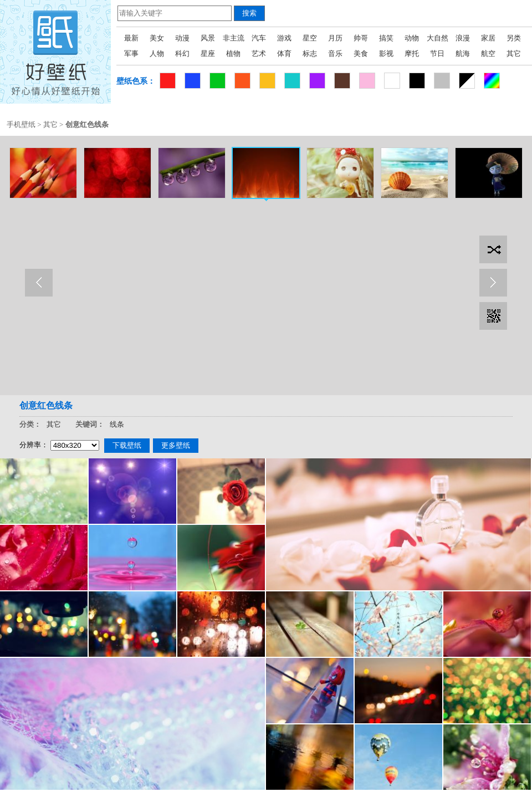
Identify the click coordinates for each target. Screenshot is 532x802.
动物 (412, 38)
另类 (514, 38)
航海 (463, 53)
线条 (117, 424)
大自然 (438, 38)
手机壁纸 (21, 124)
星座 (208, 53)
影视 (386, 53)
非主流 (234, 38)
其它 (514, 53)
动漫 (182, 38)
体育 (284, 53)
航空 (488, 53)
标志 (310, 53)
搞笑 (386, 38)
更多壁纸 (176, 445)
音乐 (335, 53)
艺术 (259, 53)
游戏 (284, 38)
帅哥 (361, 38)
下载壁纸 (127, 445)
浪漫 (463, 38)
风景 (208, 38)
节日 (437, 53)
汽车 (259, 38)
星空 (310, 38)
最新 (131, 38)
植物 (233, 53)
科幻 (182, 53)
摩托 (412, 53)
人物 (157, 53)
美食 (361, 53)
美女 (157, 38)
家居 (488, 38)
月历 (335, 38)
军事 (131, 53)
